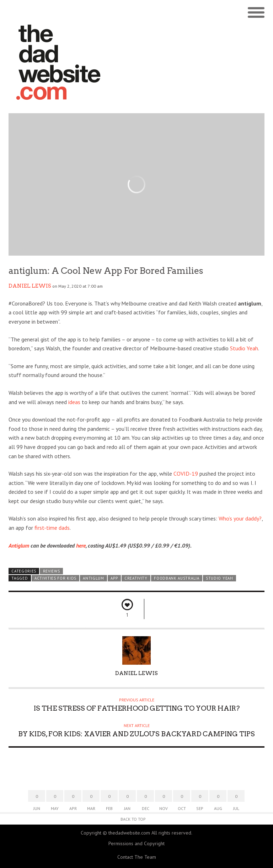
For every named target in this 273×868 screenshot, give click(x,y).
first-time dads (52, 528)
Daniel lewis (30, 286)
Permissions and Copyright (136, 843)
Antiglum (19, 545)
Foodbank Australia (176, 578)
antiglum (93, 578)
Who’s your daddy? (240, 518)
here (81, 545)
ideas (74, 402)
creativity (136, 578)
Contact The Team (137, 857)
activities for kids (55, 578)
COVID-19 (186, 474)
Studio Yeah (244, 348)
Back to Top (133, 819)
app (114, 578)
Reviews (52, 571)
